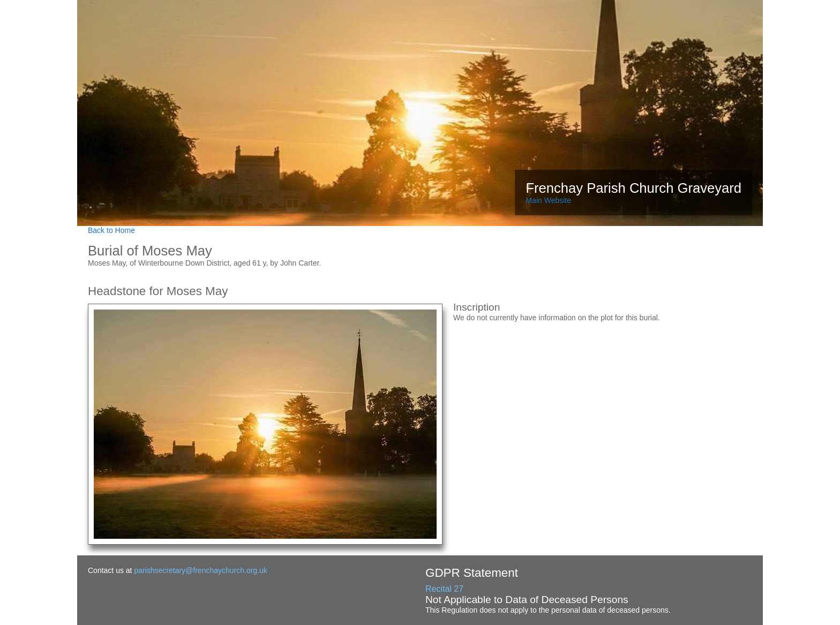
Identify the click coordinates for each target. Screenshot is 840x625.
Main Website (548, 200)
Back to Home (111, 230)
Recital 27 (444, 589)
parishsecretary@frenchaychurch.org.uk (200, 570)
